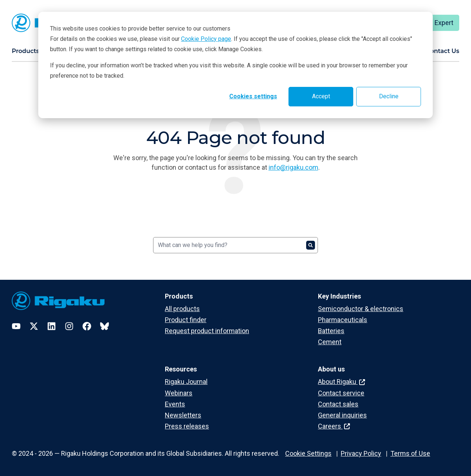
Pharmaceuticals (343, 320)
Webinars (179, 393)
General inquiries (342, 415)
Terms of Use (410, 453)
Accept (321, 96)
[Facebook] (87, 326)
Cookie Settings (308, 453)
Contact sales (338, 404)
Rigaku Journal (186, 382)
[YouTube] (16, 326)
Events (175, 404)
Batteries (331, 331)
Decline (389, 96)
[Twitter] (34, 326)
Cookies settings (253, 96)
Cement (330, 342)
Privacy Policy (361, 453)
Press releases (187, 426)
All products (182, 309)
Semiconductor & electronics (361, 309)
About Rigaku (341, 382)
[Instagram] (69, 326)
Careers (334, 426)
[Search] (235, 245)
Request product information (207, 331)
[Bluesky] (105, 326)
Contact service (341, 393)
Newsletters (183, 415)
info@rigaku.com (293, 167)
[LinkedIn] (52, 326)
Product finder (186, 320)
